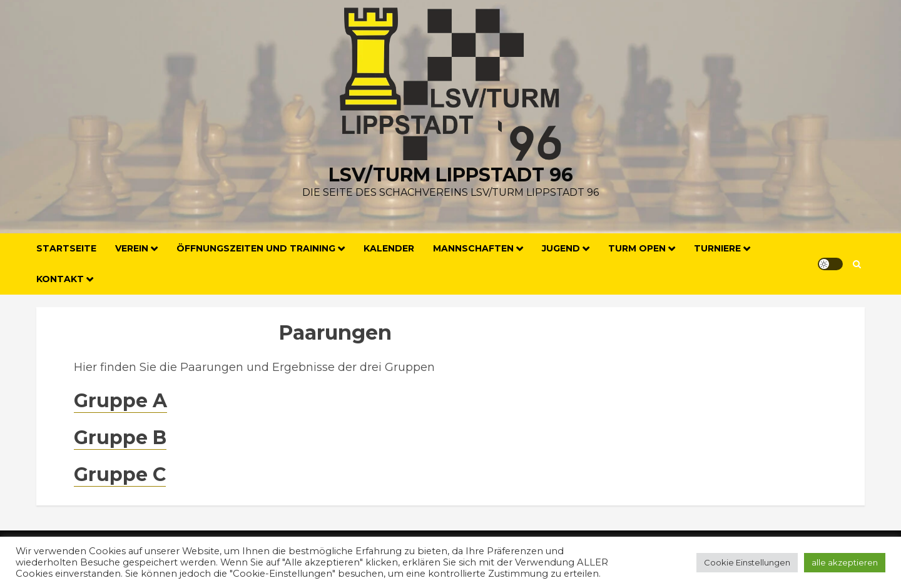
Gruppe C (120, 474)
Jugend (561, 248)
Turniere (717, 248)
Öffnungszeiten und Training (256, 248)
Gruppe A (120, 401)
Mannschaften (473, 248)
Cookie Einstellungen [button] (747, 562)
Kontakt (60, 279)
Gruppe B (120, 438)
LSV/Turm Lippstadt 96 (451, 175)
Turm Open (637, 248)
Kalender (389, 248)
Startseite (66, 248)
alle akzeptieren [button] (845, 562)
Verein (132, 248)
